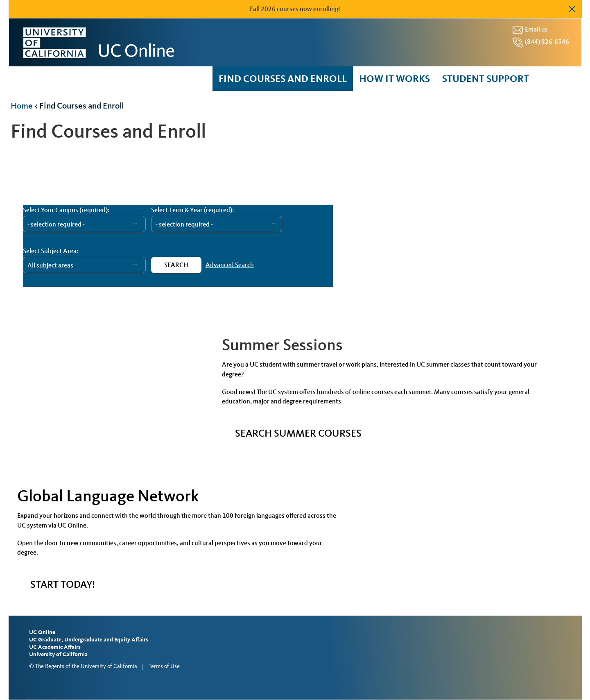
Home (22, 105)
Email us (536, 29)
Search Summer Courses (298, 433)
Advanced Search (230, 265)
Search (176, 265)
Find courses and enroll (283, 78)
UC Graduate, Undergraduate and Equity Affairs (89, 640)
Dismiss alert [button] (572, 9)
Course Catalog (144, 296)
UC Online (42, 632)
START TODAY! (63, 584)
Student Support (486, 78)
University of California (58, 654)
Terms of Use (164, 666)
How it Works (394, 78)
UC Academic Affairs (55, 647)
